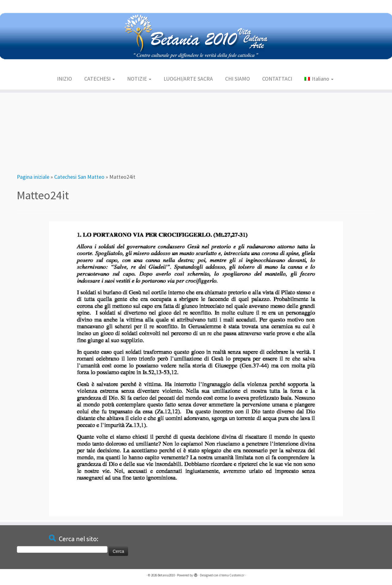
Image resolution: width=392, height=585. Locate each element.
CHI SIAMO (237, 79)
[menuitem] (319, 79)
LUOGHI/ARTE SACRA (188, 79)
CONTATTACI (277, 79)
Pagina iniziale (33, 177)
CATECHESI (100, 79)
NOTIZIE (139, 79)
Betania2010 (166, 575)
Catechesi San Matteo (79, 177)
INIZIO (64, 79)
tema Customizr (233, 575)
